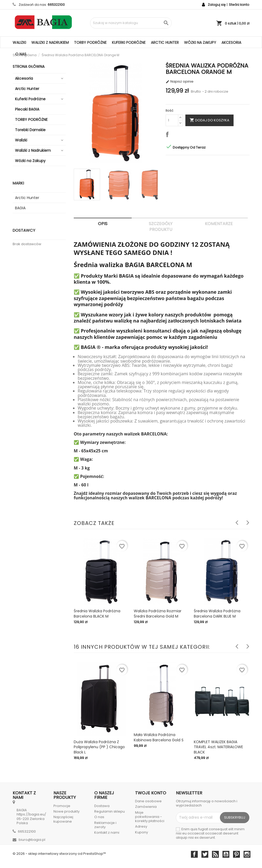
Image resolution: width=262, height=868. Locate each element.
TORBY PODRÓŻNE (90, 42)
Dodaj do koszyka (209, 120)
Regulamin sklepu (110, 811)
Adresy (141, 826)
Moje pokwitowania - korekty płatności (150, 817)
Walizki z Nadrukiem (50, 42)
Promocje (62, 806)
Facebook (194, 854)
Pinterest (236, 854)
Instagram (247, 854)
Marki (18, 183)
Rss (215, 854)
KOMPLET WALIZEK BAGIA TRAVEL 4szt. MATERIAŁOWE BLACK (218, 747)
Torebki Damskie (30, 130)
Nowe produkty (66, 811)
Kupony (142, 832)
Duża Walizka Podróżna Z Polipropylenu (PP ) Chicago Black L (99, 747)
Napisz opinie (180, 82)
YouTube (226, 854)
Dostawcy (24, 230)
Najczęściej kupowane (63, 819)
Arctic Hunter (165, 42)
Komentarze (219, 224)
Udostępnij (168, 135)
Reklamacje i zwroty (105, 825)
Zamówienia (146, 807)
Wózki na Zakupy (200, 42)
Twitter (205, 854)
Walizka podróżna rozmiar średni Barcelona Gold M (158, 614)
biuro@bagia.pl (32, 840)
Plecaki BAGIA (27, 109)
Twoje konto (151, 793)
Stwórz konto (239, 5)
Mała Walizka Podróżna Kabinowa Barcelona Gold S (159, 737)
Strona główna (29, 67)
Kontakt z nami (107, 833)
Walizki (19, 42)
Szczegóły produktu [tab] (161, 227)
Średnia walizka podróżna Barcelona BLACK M (97, 614)
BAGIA (20, 208)
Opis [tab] (103, 224)
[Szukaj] (131, 23)
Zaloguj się (217, 5)
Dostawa (102, 806)
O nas (21, 54)
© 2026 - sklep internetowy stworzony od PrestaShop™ (59, 854)
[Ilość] (172, 120)
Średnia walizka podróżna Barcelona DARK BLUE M (217, 614)
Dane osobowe (148, 801)
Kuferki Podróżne (129, 42)
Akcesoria (231, 42)
